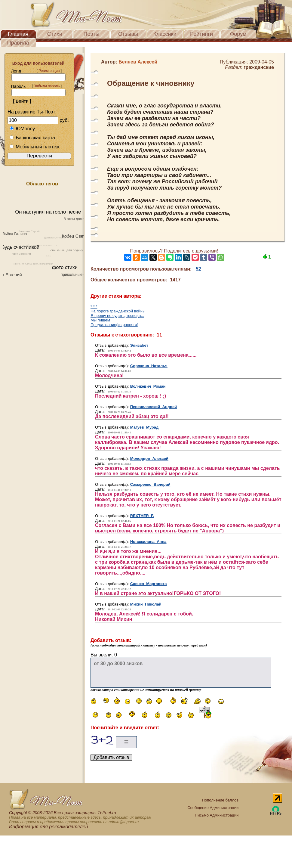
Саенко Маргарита (149, 584)
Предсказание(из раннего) (114, 325)
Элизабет (140, 345)
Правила (18, 43)
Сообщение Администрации (213, 808)
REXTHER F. (142, 516)
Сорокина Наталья (149, 366)
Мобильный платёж (34, 147)
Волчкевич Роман (148, 386)
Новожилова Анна (148, 542)
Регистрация (49, 71)
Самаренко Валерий (150, 484)
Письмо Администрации (217, 815)
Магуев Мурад (144, 427)
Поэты (92, 34)
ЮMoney (22, 129)
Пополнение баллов (220, 800)
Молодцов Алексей (149, 459)
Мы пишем (100, 320)
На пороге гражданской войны (118, 311)
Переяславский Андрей (154, 407)
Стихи (55, 34)
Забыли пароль (47, 86)
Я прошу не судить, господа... (117, 316)
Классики (165, 34)
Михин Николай (146, 604)
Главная (18, 34)
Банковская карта (32, 138)
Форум (238, 34)
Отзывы (128, 34)
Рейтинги (201, 34)
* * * (94, 307)
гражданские (259, 67)
